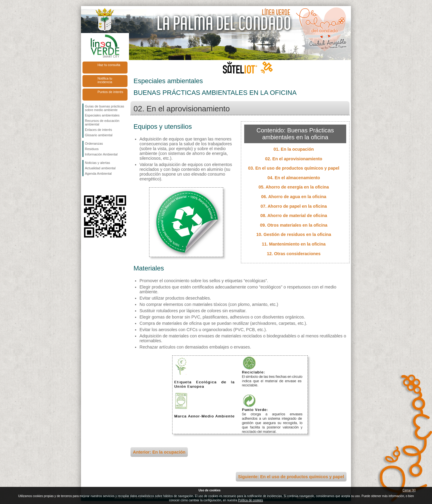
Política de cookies (250, 500)
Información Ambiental (101, 154)
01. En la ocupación (294, 149)
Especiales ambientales (102, 115)
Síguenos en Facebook (86, 186)
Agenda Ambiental (98, 174)
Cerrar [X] (409, 490)
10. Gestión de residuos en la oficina (294, 234)
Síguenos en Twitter (96, 186)
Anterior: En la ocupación (159, 452)
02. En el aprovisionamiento (294, 159)
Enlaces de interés (99, 130)
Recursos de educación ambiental (102, 122)
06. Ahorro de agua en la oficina (294, 197)
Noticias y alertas (97, 163)
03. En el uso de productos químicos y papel (294, 168)
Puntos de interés (110, 92)
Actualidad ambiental (100, 168)
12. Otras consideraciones (294, 254)
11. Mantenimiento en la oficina (294, 244)
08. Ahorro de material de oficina (294, 216)
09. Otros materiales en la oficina (294, 225)
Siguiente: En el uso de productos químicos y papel (291, 477)
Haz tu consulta (109, 65)
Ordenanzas (94, 143)
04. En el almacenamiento (294, 178)
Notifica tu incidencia (105, 80)
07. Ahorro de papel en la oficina (294, 206)
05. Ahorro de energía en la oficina (294, 187)
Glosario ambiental (99, 135)
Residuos (92, 149)
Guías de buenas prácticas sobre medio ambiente (105, 108)
